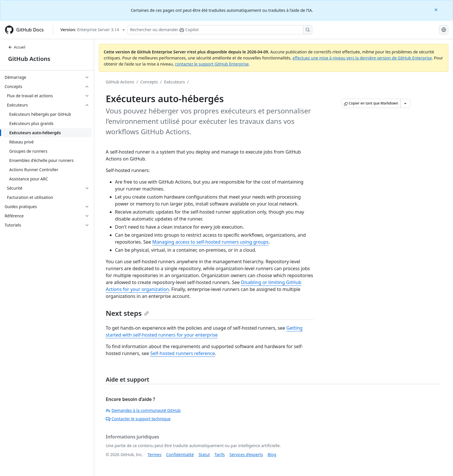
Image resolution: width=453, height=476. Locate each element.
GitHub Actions (29, 59)
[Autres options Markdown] (405, 103)
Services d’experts (246, 454)
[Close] (437, 9)
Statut (204, 454)
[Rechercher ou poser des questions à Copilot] (220, 30)
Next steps (127, 313)
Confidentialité (180, 454)
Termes (155, 454)
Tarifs (220, 454)
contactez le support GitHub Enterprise (212, 64)
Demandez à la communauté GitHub (143, 410)
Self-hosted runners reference (183, 353)
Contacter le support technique (138, 419)
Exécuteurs (174, 82)
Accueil (17, 47)
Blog (272, 454)
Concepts (149, 82)
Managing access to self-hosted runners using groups (210, 242)
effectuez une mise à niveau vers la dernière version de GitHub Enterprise (362, 58)
